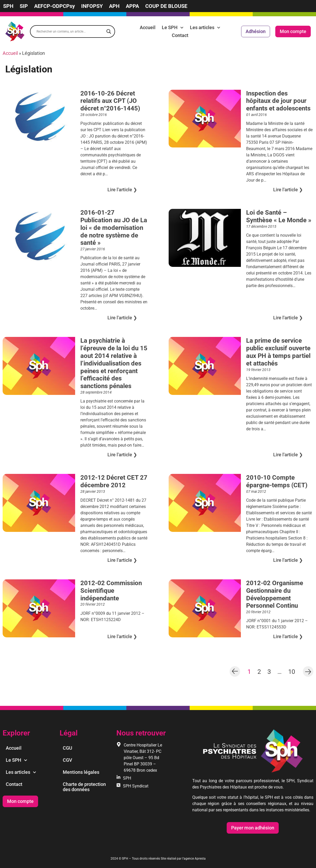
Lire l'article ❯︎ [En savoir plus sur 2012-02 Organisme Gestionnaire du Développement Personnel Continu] (288, 636)
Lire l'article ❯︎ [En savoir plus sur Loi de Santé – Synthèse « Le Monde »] (288, 318)
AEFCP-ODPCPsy (55, 6)
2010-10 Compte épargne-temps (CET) (277, 481)
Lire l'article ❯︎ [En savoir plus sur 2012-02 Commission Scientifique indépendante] (122, 636)
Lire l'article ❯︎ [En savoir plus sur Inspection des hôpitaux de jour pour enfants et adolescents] (288, 190)
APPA (132, 6)
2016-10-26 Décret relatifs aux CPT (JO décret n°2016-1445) (110, 101)
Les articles (205, 28)
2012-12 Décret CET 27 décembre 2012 (114, 481)
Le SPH (173, 28)
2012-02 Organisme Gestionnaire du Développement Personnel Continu (275, 594)
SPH (8, 6)
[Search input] (70, 31)
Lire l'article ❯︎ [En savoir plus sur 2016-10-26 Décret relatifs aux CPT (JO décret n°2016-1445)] (122, 190)
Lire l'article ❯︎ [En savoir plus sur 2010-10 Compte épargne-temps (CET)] (288, 560)
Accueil (148, 27)
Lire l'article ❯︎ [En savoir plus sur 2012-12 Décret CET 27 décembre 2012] (122, 560)
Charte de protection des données (84, 787)
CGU (68, 748)
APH (114, 6)
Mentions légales (81, 772)
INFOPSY (92, 6)
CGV (68, 760)
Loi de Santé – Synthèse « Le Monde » (279, 216)
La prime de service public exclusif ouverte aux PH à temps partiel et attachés (278, 352)
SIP (24, 6)
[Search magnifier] (109, 31)
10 (292, 671)
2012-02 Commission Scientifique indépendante (111, 591)
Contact (180, 35)
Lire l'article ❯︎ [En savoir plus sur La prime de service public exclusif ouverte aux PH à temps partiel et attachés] (288, 455)
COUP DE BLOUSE (166, 6)
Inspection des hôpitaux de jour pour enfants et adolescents (278, 101)
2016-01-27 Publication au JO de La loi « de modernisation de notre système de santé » (114, 228)
